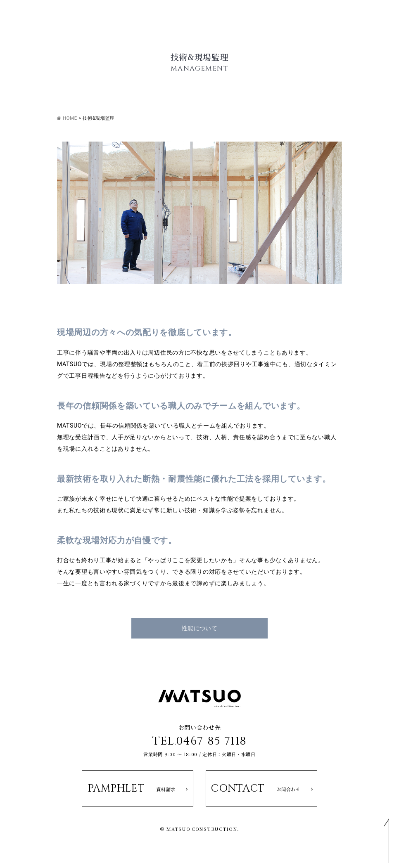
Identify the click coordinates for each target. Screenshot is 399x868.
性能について (200, 628)
